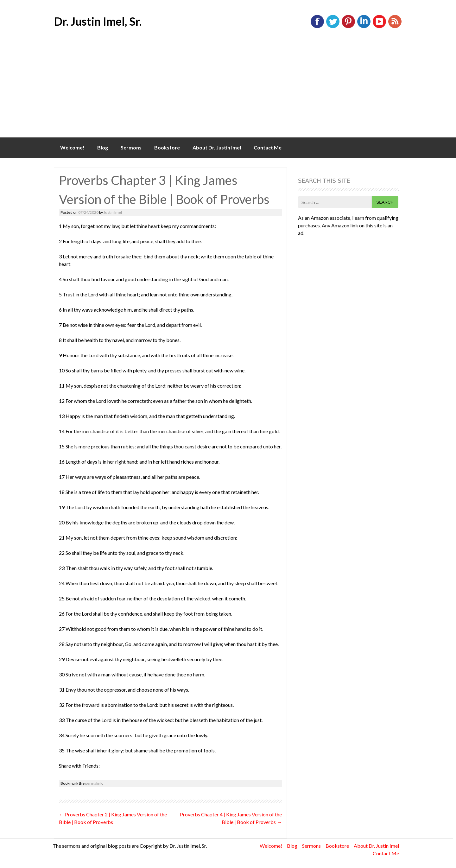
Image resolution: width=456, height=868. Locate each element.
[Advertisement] (228, 90)
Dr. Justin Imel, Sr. (98, 21)
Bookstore (167, 147)
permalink (94, 783)
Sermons (131, 147)
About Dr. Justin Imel (217, 147)
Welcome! (72, 147)
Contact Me (268, 147)
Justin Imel (113, 212)
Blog (103, 147)
